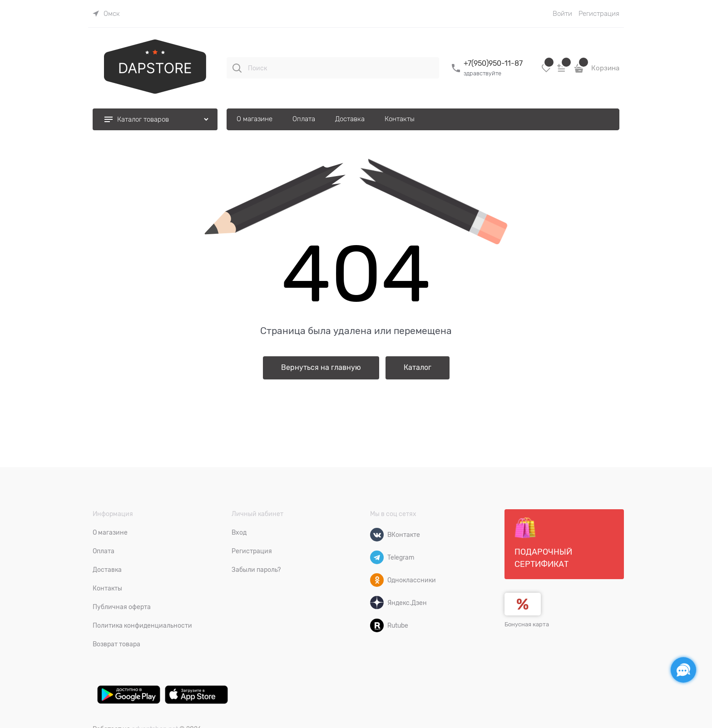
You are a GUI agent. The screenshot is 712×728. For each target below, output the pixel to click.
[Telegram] (377, 557)
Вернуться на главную (321, 368)
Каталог (418, 368)
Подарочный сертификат (543, 543)
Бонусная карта (527, 624)
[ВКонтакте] (377, 535)
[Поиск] (237, 68)
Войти (562, 14)
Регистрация (599, 14)
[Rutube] (377, 625)
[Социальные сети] (683, 670)
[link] (106, 14)
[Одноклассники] (377, 580)
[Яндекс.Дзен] (377, 603)
